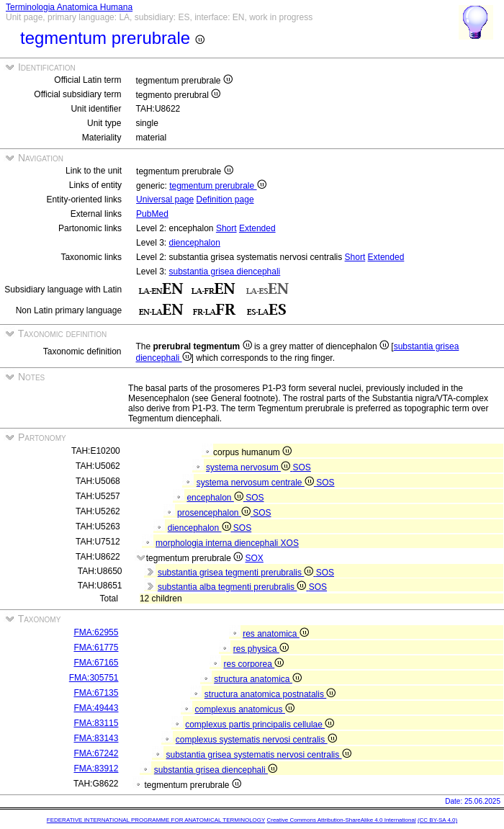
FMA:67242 (96, 753)
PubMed (152, 214)
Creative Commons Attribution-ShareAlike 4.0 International (341, 820)
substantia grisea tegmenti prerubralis (237, 573)
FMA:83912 (96, 768)
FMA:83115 (96, 723)
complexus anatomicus (244, 709)
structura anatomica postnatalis (270, 694)
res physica (261, 649)
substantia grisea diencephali (224, 272)
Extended (257, 228)
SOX (255, 558)
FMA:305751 (94, 678)
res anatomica (276, 634)
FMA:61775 (96, 647)
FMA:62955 (96, 632)
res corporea (253, 664)
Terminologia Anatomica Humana (69, 7)
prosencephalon (215, 513)
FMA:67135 (96, 693)
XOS (290, 543)
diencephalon (194, 243)
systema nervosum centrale (256, 483)
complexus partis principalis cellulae (260, 725)
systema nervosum (249, 467)
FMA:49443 (96, 708)
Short (226, 228)
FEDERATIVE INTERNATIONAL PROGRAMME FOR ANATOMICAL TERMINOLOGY (156, 820)
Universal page (165, 200)
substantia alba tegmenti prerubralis (233, 587)
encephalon (216, 498)
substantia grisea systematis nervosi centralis (258, 755)
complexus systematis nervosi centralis (256, 740)
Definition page (225, 200)
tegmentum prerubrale (217, 186)
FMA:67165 (96, 663)
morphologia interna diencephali (218, 543)
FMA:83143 (96, 738)
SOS (302, 467)
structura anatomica (258, 679)
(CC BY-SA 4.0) (437, 820)
